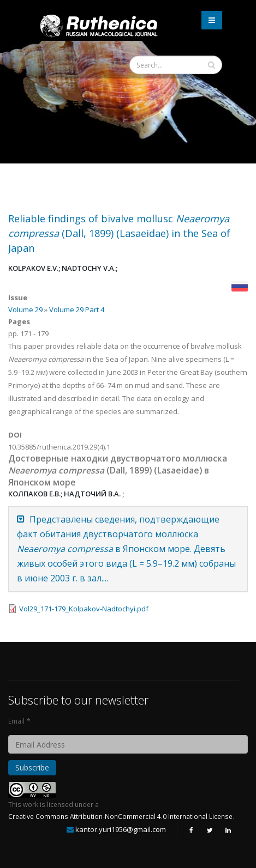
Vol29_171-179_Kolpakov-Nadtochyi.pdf (84, 609)
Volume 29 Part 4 (77, 309)
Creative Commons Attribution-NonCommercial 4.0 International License (120, 816)
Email (16, 721)
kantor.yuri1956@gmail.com (121, 829)
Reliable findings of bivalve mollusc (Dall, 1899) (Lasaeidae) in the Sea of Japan (119, 233)
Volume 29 (25, 309)
